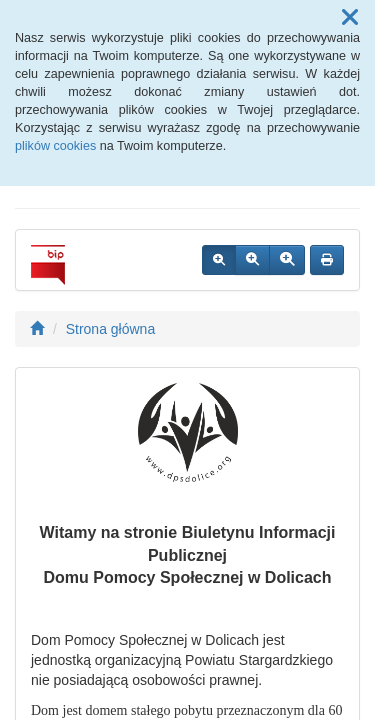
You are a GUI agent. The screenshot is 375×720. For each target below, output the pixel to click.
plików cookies (55, 146)
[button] (350, 18)
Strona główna (111, 329)
